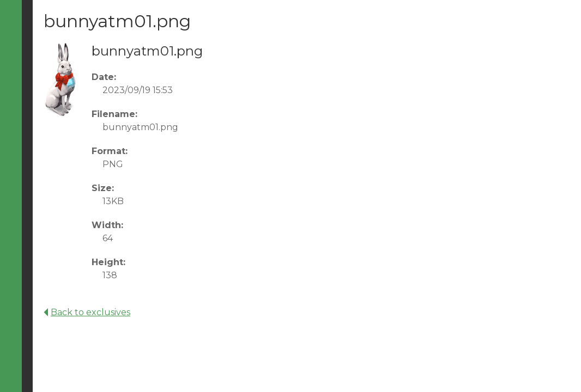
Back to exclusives (87, 312)
